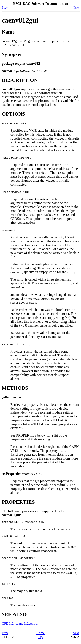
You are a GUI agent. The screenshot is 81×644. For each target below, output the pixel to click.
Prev (5, 7)
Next (76, 7)
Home (40, 636)
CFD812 (8, 627)
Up (41, 640)
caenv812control (27, 627)
